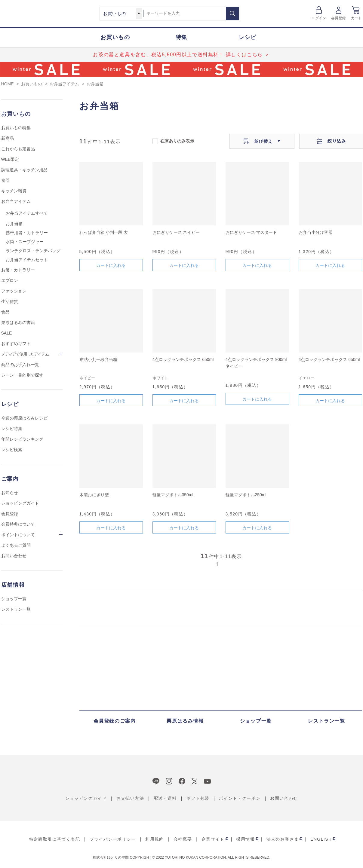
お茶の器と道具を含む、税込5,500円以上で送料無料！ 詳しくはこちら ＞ (181, 55)
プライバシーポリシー (113, 839)
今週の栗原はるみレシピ (24, 418)
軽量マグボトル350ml (173, 495)
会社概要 (183, 839)
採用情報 (245, 839)
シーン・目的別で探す (22, 375)
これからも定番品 (18, 149)
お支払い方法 (130, 798)
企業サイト (213, 839)
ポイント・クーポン (240, 798)
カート (357, 18)
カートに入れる (111, 265)
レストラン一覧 (16, 609)
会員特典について (18, 524)
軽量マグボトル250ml (246, 495)
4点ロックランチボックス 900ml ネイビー (256, 363)
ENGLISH (321, 839)
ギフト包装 (198, 798)
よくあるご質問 (16, 545)
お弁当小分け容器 (315, 232)
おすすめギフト (16, 344)
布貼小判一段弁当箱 (98, 359)
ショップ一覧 (14, 599)
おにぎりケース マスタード (251, 232)
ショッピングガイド (20, 503)
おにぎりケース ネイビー (176, 232)
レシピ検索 (12, 450)
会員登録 (338, 18)
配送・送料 (165, 798)
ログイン (319, 18)
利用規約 (155, 839)
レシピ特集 (12, 429)
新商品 (8, 138)
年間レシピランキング (22, 439)
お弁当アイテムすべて (27, 213)
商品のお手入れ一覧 (20, 365)
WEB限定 (10, 159)
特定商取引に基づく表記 (55, 839)
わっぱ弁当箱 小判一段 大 (104, 232)
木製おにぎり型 (94, 495)
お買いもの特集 (16, 128)
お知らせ (10, 493)
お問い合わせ (14, 556)
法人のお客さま (283, 839)
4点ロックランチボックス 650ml (183, 359)
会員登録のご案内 (115, 721)
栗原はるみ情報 (185, 721)
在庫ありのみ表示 (177, 141)
